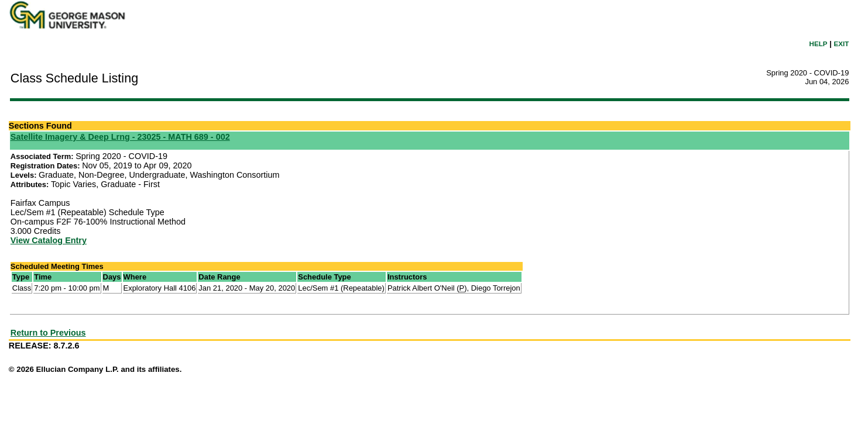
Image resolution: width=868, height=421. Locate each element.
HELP (819, 44)
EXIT (841, 44)
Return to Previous (48, 333)
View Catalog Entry (49, 240)
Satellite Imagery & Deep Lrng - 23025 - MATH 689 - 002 (120, 137)
